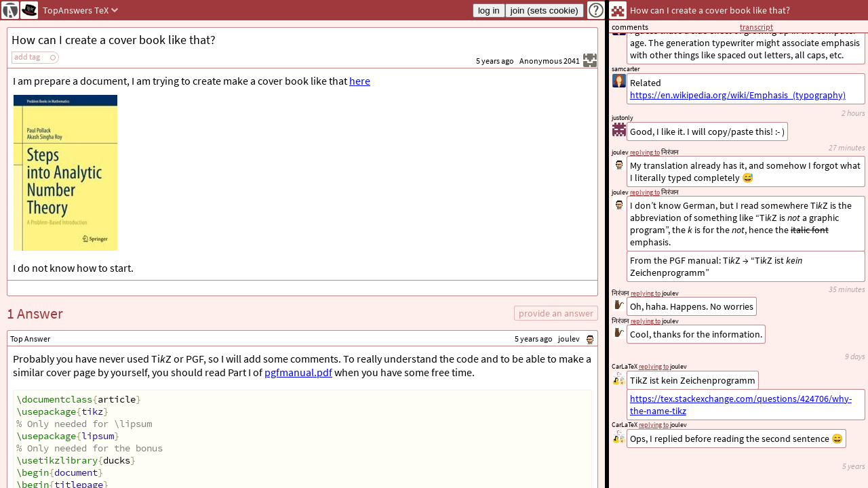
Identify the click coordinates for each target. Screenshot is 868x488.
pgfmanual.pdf (298, 372)
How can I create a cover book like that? (114, 40)
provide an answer (556, 313)
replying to (654, 425)
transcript (756, 27)
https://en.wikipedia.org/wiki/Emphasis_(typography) (738, 95)
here (360, 81)
